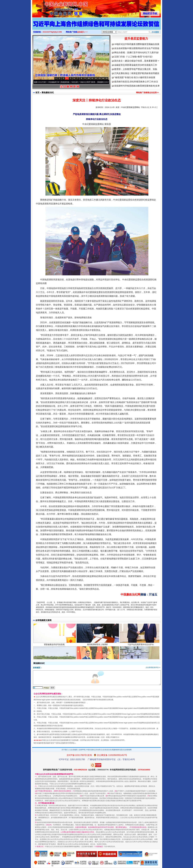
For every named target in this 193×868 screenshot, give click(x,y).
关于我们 (65, 750)
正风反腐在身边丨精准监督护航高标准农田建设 (137, 73)
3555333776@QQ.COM (52, 32)
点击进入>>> (82, 32)
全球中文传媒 (54, 8)
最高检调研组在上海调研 (98, 651)
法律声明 (82, 750)
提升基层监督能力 (136, 39)
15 (107, 78)
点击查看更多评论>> (153, 667)
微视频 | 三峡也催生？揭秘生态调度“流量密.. (85, 82)
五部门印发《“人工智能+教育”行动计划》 (134, 57)
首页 (37, 92)
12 (96, 78)
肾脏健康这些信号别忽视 (55, 651)
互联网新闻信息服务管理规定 (75, 703)
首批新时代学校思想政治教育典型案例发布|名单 (137, 86)
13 (99, 78)
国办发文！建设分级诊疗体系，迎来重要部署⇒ (137, 61)
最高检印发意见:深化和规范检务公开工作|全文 (136, 82)
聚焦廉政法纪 (48, 92)
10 (89, 78)
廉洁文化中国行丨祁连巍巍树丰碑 (52, 82)
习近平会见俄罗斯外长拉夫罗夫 (141, 651)
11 (92, 78)
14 (103, 78)
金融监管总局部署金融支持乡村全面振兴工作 (136, 65)
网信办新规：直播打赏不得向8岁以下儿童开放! (137, 53)
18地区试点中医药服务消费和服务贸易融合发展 (137, 44)
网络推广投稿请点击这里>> (147, 93)
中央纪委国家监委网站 (131, 107)
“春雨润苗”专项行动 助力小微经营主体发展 (135, 77)
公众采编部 (73, 750)
